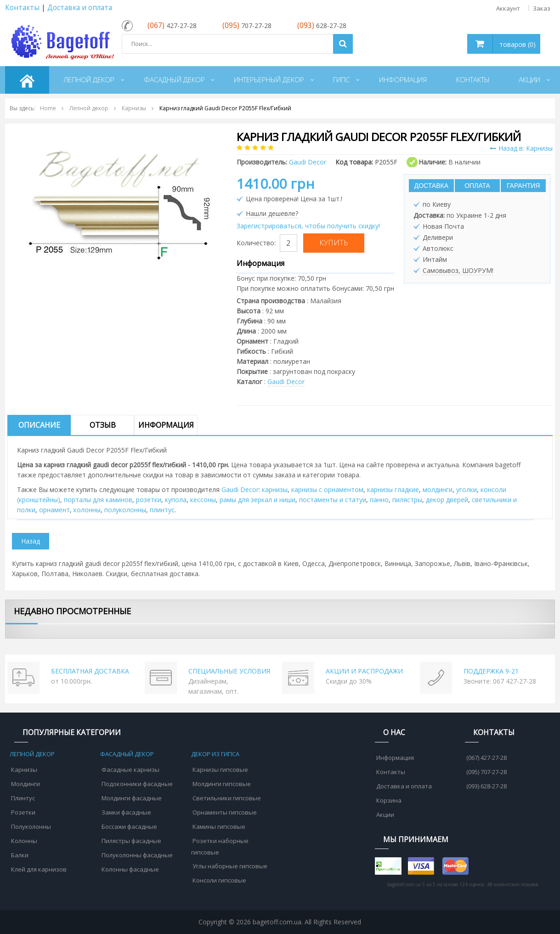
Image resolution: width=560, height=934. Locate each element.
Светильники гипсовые (227, 798)
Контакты (22, 8)
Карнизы (24, 770)
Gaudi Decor (286, 382)
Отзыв (103, 425)
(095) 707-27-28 (486, 772)
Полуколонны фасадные (137, 855)
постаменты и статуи (333, 500)
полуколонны (125, 510)
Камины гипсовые (219, 826)
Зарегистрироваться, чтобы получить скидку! (308, 226)
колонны (87, 510)
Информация (166, 425)
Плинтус (23, 798)
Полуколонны (31, 826)
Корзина (389, 800)
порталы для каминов (98, 500)
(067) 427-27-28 (486, 758)
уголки (467, 490)
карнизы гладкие (393, 490)
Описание (39, 425)
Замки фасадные (126, 812)
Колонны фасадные (130, 869)
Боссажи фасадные (129, 826)
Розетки (23, 812)
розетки (149, 500)
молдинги (438, 490)
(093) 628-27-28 (486, 786)
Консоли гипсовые (219, 880)
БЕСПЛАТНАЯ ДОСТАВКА (90, 671)
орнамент (54, 510)
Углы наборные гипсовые (230, 866)
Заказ (542, 8)
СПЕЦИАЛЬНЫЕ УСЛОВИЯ (229, 671)
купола (176, 500)
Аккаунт (508, 8)
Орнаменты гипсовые (225, 812)
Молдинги (25, 784)
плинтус (162, 510)
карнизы (275, 490)
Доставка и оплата (80, 8)
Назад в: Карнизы (521, 148)
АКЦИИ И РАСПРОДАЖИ (364, 671)
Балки (20, 855)
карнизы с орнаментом (327, 490)
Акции (385, 815)
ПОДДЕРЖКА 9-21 (491, 671)
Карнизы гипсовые (220, 770)
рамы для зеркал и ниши (257, 500)
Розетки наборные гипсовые (220, 846)
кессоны (203, 500)
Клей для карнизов (39, 869)
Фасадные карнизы (130, 770)
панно (379, 500)
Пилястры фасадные (131, 841)
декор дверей (447, 500)
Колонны (24, 841)
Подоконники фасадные (137, 784)
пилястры (407, 500)
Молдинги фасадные (132, 798)
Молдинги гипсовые (222, 784)
